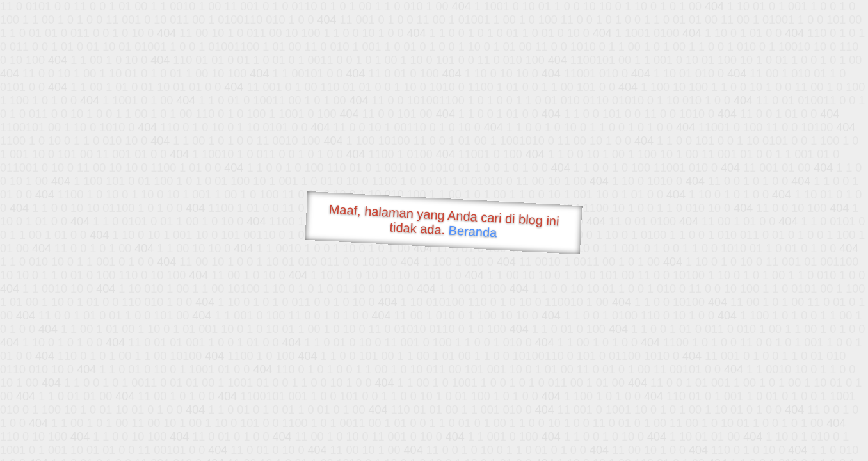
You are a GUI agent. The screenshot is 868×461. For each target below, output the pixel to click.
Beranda (473, 231)
